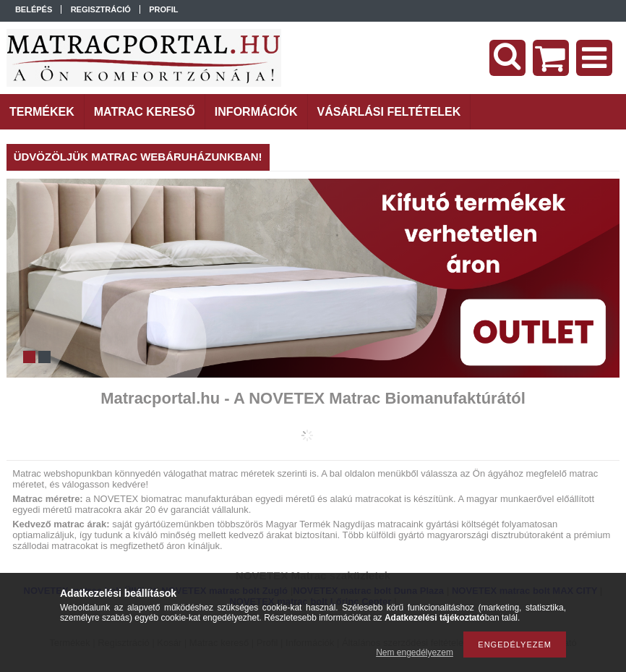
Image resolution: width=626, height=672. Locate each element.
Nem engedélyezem (415, 652)
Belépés (34, 9)
